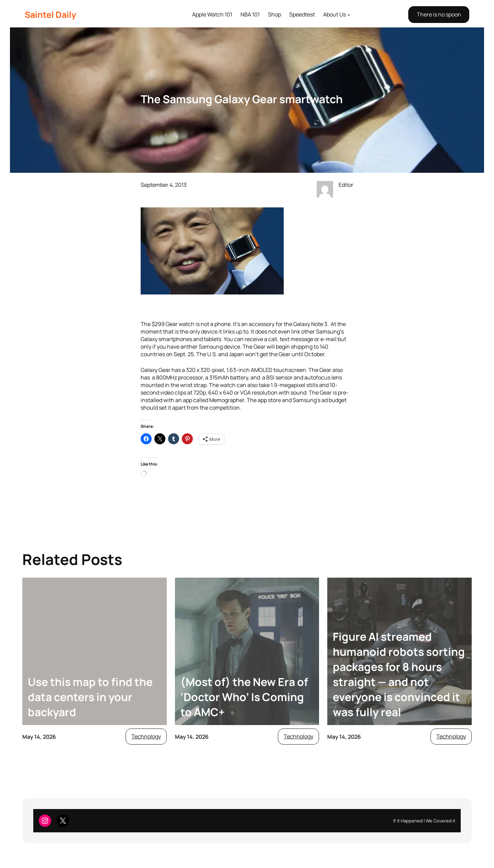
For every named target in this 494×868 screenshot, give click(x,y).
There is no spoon (439, 14)
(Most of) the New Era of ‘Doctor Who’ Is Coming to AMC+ (244, 697)
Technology (146, 736)
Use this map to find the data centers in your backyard (90, 697)
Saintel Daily (50, 15)
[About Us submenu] (349, 15)
